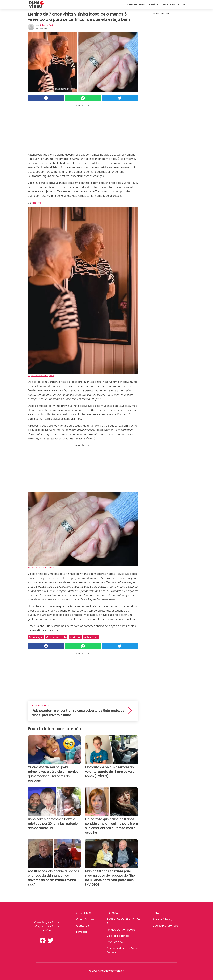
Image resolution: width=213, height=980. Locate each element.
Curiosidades (136, 5)
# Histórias (91, 637)
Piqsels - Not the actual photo (41, 376)
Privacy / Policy (162, 919)
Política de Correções (121, 930)
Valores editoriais (118, 936)
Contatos (83, 926)
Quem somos (85, 919)
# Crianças (36, 637)
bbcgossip (36, 203)
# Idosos (75, 637)
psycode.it (83, 932)
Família (153, 5)
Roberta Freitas (48, 25)
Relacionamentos (174, 5)
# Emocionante (56, 637)
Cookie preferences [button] (165, 926)
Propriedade (115, 942)
